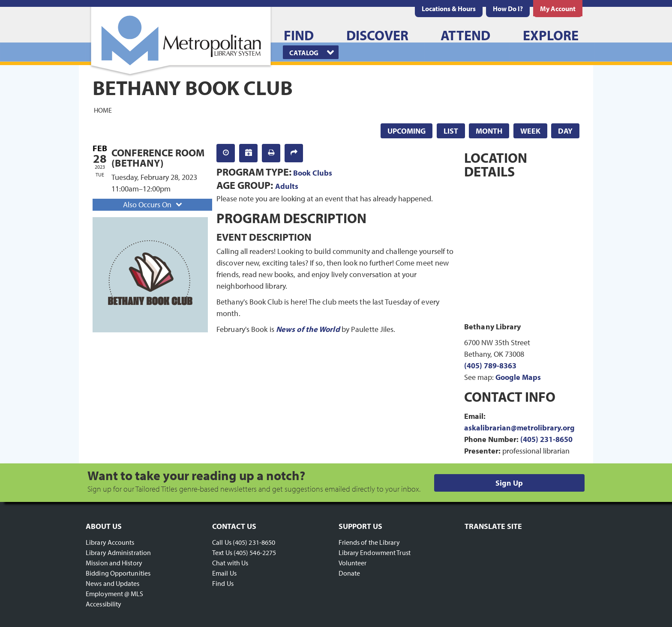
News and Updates (113, 583)
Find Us (223, 583)
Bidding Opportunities (118, 573)
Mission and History (114, 563)
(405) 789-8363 (490, 366)
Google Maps (518, 377)
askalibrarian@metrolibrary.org (519, 428)
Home (103, 110)
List (451, 131)
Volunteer (353, 563)
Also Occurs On (153, 205)
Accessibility (103, 604)
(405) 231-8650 (546, 439)
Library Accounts (110, 542)
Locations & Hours (449, 9)
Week (530, 131)
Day (565, 131)
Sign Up (509, 483)
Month (489, 131)
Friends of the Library (369, 542)
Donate (349, 573)
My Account (558, 9)
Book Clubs (313, 173)
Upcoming (406, 131)
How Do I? (508, 9)
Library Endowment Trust (375, 552)
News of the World (308, 329)
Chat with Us (230, 563)
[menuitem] (449, 9)
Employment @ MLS (115, 594)
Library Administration (118, 552)
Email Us (224, 573)
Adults (287, 186)
